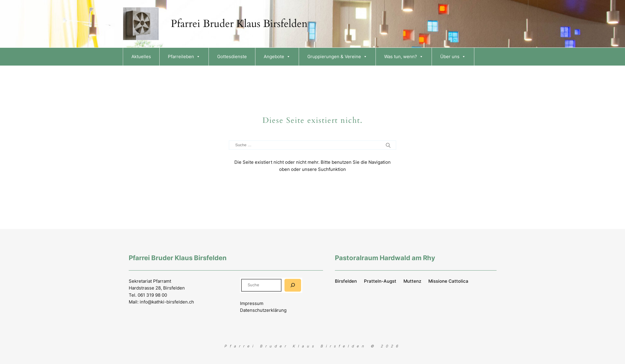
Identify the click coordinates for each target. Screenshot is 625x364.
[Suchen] (293, 285)
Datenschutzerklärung (263, 310)
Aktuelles (141, 57)
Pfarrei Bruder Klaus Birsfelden (239, 24)
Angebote (277, 57)
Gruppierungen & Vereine (337, 57)
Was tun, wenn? (404, 57)
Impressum (252, 303)
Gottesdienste (232, 57)
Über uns (453, 57)
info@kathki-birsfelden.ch (167, 302)
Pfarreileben (184, 57)
